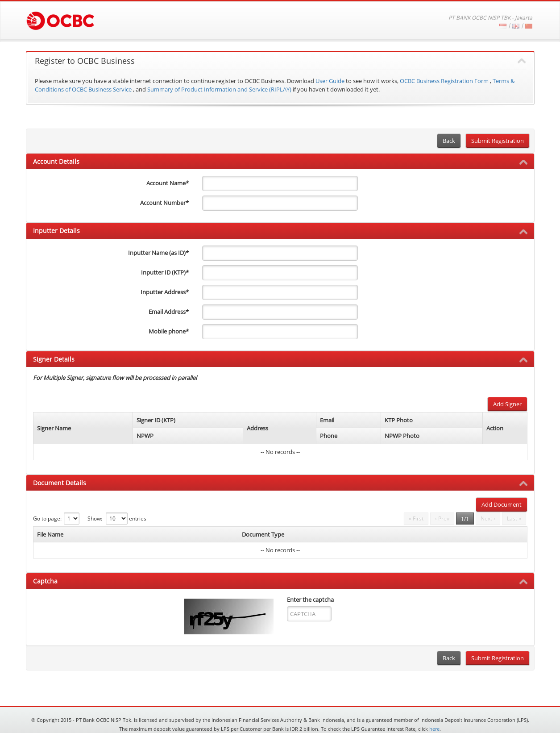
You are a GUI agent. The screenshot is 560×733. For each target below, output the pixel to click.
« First (416, 519)
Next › (488, 519)
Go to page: (47, 519)
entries (138, 519)
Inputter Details (56, 231)
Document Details (60, 483)
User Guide (330, 81)
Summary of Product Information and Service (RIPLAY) (219, 89)
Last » (514, 519)
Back (449, 141)
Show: (95, 519)
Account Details (56, 161)
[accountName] (280, 183)
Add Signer (507, 404)
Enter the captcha (310, 600)
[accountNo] (280, 203)
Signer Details (54, 359)
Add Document (502, 504)
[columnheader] (83, 428)
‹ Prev (442, 519)
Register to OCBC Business (85, 61)
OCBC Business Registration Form (444, 81)
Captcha (45, 581)
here (434, 729)
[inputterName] (280, 253)
